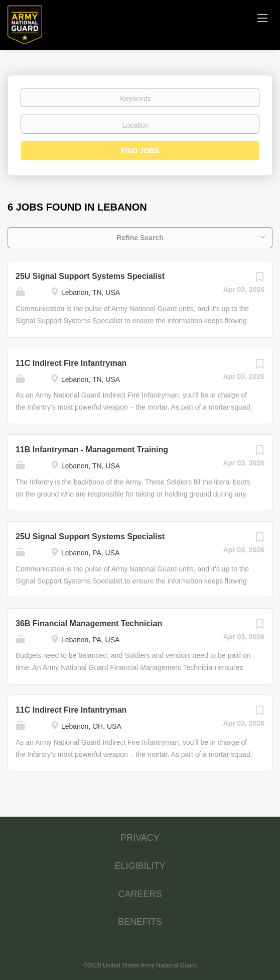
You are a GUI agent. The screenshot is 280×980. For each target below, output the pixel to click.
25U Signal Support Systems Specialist (90, 276)
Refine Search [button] (140, 238)
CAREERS (140, 894)
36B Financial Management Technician (89, 623)
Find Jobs (140, 151)
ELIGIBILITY (140, 866)
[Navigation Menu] (262, 18)
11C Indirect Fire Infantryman (71, 363)
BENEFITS (140, 922)
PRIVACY (140, 838)
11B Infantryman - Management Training (92, 450)
